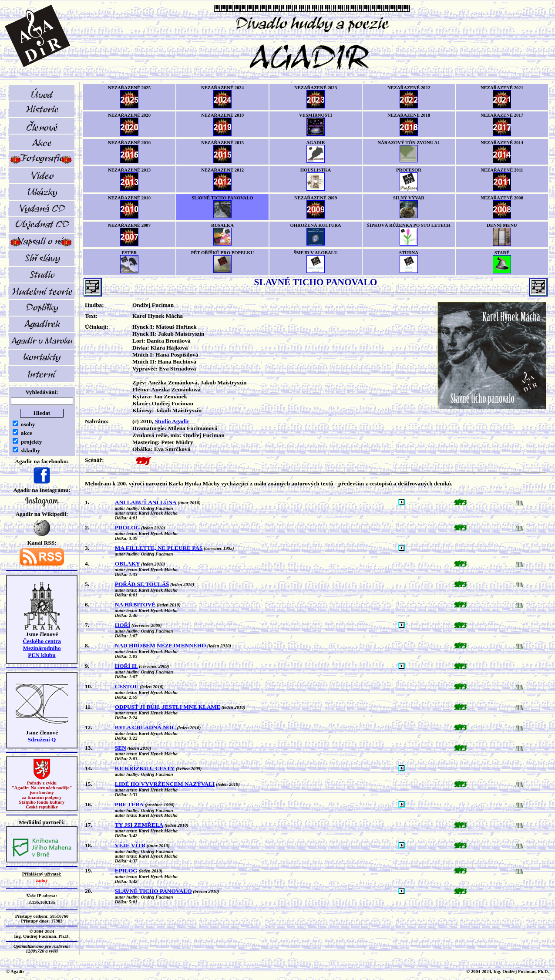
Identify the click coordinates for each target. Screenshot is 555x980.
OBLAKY (128, 564)
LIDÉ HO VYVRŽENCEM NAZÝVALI (165, 784)
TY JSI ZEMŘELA (139, 825)
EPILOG (126, 871)
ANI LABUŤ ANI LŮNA (146, 502)
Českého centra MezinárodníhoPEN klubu (42, 648)
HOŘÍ (123, 625)
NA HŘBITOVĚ (135, 605)
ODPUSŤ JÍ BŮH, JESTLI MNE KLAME (168, 707)
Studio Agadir (172, 421)
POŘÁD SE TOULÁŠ (142, 584)
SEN (121, 748)
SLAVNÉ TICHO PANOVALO (153, 891)
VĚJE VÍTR (130, 845)
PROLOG (128, 527)
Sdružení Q (42, 739)
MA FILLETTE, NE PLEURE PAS (159, 548)
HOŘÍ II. (126, 666)
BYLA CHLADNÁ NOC (145, 727)
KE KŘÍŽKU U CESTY (145, 768)
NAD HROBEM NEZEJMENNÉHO (161, 645)
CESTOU (127, 686)
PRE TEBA (129, 804)
